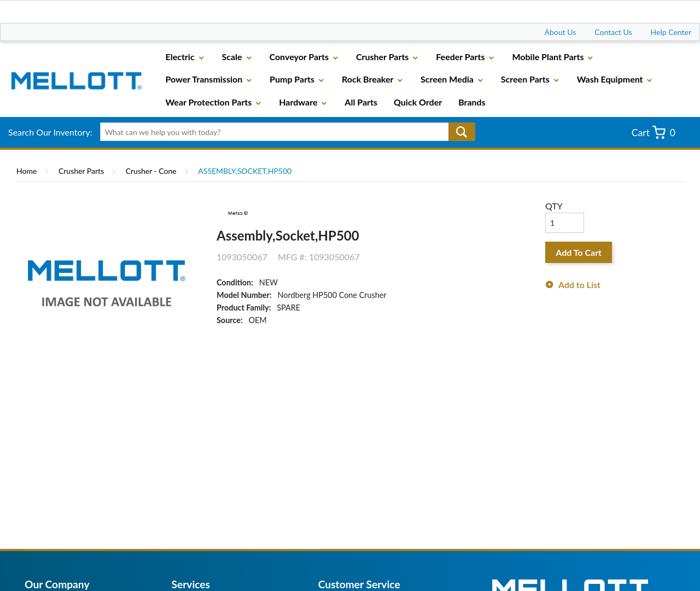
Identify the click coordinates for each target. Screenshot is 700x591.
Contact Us (613, 32)
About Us (561, 32)
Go (462, 132)
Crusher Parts (81, 171)
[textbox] (284, 132)
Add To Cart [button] (579, 252)
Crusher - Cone (151, 171)
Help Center (671, 32)
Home (27, 171)
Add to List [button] (579, 285)
